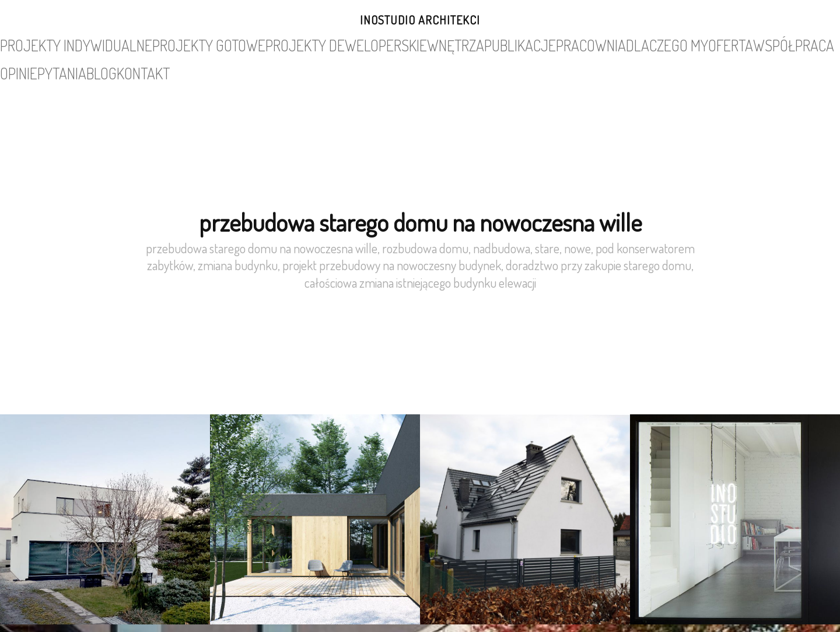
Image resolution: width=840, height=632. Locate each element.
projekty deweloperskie (281, 43)
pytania (692, 43)
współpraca (608, 43)
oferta (561, 43)
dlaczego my (512, 43)
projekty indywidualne (103, 43)
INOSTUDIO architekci (420, 20)
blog (728, 43)
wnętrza (355, 43)
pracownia (456, 43)
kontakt (765, 43)
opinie (654, 43)
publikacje (404, 43)
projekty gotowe (190, 43)
